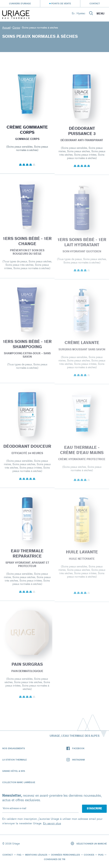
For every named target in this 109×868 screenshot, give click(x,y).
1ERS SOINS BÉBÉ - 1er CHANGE (27, 244)
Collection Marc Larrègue (19, 782)
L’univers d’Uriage (20, 3)
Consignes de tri (55, 859)
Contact (95, 3)
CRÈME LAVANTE (82, 346)
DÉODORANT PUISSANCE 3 (82, 134)
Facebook (75, 748)
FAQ (19, 855)
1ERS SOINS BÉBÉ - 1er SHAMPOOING (27, 347)
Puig (101, 855)
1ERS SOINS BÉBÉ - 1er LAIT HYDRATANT (82, 246)
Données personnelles (66, 855)
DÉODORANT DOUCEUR (27, 449)
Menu (101, 14)
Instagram (76, 760)
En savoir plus (52, 823)
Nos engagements (14, 748)
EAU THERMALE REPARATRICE (27, 557)
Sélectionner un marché (89, 843)
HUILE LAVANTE (82, 555)
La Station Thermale (15, 760)
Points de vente (61, 3)
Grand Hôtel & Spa (14, 771)
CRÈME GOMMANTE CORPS (27, 132)
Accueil (6, 28)
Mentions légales (36, 855)
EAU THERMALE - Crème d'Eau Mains (82, 453)
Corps (16, 28)
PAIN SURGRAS (27, 667)
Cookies (89, 855)
